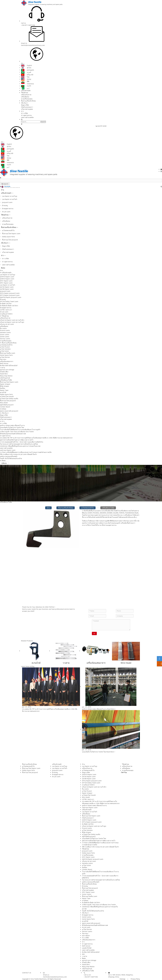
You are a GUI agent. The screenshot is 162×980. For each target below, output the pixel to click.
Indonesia (27, 84)
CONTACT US (27, 973)
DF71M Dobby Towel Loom (9, 301)
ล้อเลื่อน (3, 388)
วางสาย (2, 368)
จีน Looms (3, 328)
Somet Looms (5, 337)
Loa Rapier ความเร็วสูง (10, 196)
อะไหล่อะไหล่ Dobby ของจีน (9, 399)
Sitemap (122, 979)
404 (83, 954)
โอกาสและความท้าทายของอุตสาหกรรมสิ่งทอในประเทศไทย (19, 444)
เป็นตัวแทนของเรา (27, 107)
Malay (26, 79)
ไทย (25, 77)
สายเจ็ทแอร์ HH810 (6, 314)
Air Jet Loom (6, 212)
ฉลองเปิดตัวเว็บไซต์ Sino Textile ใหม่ (12, 427)
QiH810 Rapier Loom (7, 279)
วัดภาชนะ (3, 359)
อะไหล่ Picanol (5, 347)
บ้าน (2, 190)
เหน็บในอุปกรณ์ (5, 378)
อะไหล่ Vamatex (5, 349)
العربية (26, 72)
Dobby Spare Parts (8, 237)
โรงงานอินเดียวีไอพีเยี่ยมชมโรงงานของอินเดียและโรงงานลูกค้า (20, 429)
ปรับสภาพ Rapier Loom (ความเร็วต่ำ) (12, 320)
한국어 (26, 68)
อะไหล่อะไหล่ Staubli (7, 396)
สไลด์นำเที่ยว (4, 372)
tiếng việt (27, 75)
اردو (25, 88)
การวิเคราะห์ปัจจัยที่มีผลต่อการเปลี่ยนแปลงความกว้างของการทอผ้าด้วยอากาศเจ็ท (26, 452)
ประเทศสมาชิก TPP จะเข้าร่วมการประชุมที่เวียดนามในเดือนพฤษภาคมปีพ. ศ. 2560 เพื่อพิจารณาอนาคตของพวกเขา (36, 438)
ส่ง (94, 633)
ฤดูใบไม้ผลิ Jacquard (7, 405)
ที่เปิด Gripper (5, 386)
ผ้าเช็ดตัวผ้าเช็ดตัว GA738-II (9, 306)
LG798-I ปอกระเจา (6, 310)
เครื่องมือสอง (25, 97)
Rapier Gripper (5, 384)
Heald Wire (4, 374)
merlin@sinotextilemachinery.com (33, 45)
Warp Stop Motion (6, 376)
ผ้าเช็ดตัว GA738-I (6, 304)
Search (43, 122)
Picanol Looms (5, 330)
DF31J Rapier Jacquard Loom (10, 293)
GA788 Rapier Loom (7, 289)
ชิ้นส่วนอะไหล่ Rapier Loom (11, 234)
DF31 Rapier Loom (6, 281)
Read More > (112, 709)
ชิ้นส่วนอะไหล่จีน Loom (8, 353)
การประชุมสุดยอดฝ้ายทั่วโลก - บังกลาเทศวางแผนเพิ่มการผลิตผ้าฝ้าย (22, 442)
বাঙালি (26, 86)
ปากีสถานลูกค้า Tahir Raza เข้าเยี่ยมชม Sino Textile (17, 432)
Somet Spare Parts (6, 355)
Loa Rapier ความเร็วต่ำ (10, 199)
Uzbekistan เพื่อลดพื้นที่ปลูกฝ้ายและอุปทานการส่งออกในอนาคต (20, 446)
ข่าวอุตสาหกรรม (26, 115)
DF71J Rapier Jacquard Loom (10, 295)
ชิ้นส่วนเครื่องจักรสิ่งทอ (28, 101)
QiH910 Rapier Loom (7, 277)
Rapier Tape (4, 390)
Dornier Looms (5, 339)
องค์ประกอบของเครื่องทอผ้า (9, 456)
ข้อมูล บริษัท (25, 105)
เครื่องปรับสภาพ (26, 95)
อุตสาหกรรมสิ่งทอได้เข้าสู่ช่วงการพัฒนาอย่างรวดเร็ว (17, 440)
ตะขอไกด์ (3, 392)
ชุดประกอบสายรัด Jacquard (9, 411)
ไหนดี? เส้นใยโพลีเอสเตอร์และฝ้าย (11, 458)
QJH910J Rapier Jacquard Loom (11, 297)
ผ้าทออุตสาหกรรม (8, 209)
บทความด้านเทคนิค (27, 117)
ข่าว (22, 111)
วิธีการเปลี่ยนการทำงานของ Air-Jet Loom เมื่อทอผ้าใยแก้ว (18, 454)
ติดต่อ (3, 268)
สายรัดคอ (3, 409)
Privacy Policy (135, 979)
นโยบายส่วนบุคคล (27, 109)
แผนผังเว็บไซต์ (87, 948)
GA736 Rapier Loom (7, 287)
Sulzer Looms (5, 334)
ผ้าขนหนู (5, 205)
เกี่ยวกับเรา (25, 103)
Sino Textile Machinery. (39, 979)
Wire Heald (4, 403)
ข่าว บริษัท (24, 113)
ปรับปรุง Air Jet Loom (7, 324)
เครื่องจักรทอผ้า (26, 91)
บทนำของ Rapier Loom (8, 450)
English (27, 65)
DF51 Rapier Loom (6, 283)
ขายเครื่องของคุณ (27, 99)
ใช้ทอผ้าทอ (25, 93)
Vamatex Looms (5, 332)
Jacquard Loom (7, 202)
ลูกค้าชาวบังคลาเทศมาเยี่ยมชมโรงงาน (12, 425)
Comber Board (5, 407)
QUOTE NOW (101, 126)
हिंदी (25, 81)
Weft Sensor (4, 363)
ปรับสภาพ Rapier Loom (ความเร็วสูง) (12, 322)
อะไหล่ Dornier (5, 357)
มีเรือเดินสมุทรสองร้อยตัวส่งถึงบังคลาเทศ (13, 434)
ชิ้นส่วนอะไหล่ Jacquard (10, 240)
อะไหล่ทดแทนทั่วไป (8, 230)
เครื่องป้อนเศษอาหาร (7, 361)
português (28, 70)
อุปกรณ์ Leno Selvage (7, 370)
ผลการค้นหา (86, 936)
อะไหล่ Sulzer (4, 351)
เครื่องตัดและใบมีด (6, 380)
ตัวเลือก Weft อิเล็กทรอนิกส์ (9, 365)
